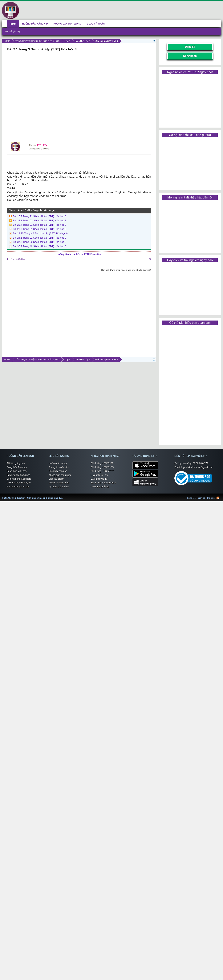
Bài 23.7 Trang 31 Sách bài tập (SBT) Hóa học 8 (40, 229)
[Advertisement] (79, 94)
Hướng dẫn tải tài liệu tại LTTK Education (79, 254)
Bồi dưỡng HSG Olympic (103, 483)
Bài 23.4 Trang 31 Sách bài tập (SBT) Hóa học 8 (40, 225)
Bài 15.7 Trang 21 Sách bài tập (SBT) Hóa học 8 (40, 216)
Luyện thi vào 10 (99, 479)
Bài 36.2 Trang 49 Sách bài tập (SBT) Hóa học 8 (40, 246)
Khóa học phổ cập (100, 487)
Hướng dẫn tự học (58, 463)
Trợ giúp (211, 498)
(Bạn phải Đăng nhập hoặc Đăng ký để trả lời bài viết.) (126, 270)
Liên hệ (201, 498)
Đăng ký (190, 47)
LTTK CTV (42, 145)
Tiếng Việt (192, 498)
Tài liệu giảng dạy (16, 463)
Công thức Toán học (17, 467)
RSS (218, 498)
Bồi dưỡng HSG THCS (102, 467)
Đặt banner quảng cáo (18, 487)
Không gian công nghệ (60, 475)
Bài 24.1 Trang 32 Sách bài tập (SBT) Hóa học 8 (40, 238)
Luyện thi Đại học (99, 475)
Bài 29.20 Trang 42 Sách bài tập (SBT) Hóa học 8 (40, 233)
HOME (13, 24)
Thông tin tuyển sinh (59, 467)
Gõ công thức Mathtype (19, 483)
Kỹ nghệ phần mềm (59, 487)
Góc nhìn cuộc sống (59, 483)
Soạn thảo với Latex (17, 471)
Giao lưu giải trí (56, 479)
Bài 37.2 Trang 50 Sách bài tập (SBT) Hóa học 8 (40, 242)
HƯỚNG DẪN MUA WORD (67, 24)
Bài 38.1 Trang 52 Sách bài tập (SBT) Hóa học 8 (40, 220)
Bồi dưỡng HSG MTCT (102, 471)
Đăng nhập (190, 56)
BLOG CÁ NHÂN (96, 24)
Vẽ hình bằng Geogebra (19, 479)
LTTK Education (64, 496)
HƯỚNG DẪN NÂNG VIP (35, 24)
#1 (150, 259)
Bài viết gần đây (13, 31)
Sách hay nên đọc (58, 471)
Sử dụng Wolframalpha (18, 475)
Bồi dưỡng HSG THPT (102, 463)
